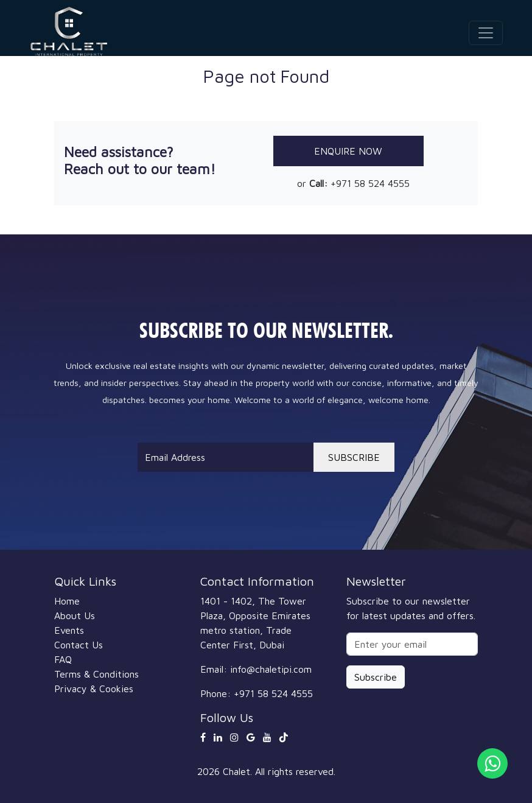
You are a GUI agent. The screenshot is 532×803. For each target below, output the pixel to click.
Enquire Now (348, 151)
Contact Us (79, 645)
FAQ (63, 659)
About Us (75, 615)
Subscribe (376, 677)
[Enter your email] (412, 644)
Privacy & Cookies (94, 689)
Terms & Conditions (96, 674)
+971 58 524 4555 (370, 183)
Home (67, 601)
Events (69, 630)
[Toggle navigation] (486, 33)
